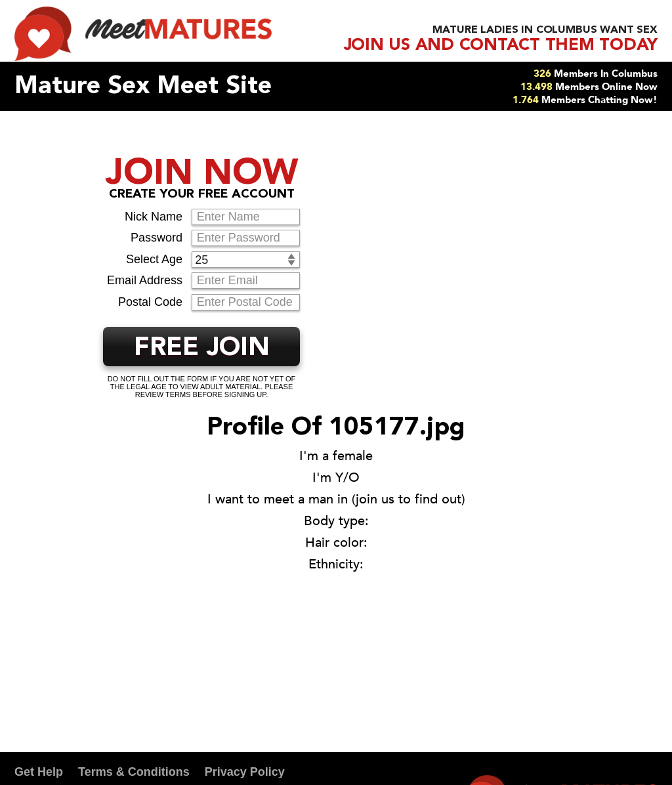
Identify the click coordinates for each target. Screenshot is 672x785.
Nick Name (154, 217)
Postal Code (150, 302)
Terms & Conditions (134, 772)
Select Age (154, 259)
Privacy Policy (245, 772)
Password (157, 238)
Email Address (145, 280)
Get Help (39, 772)
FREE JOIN (202, 349)
